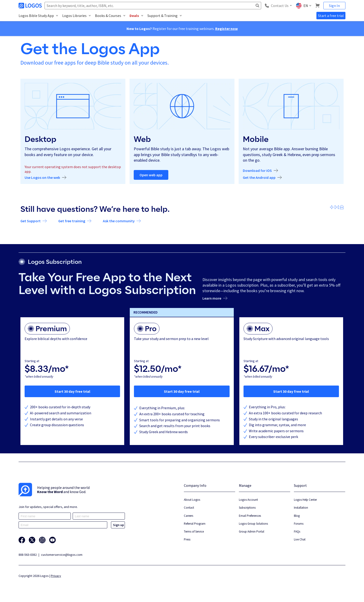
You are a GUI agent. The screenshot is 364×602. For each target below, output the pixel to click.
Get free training (72, 221)
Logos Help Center (305, 500)
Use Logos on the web (42, 178)
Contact (189, 508)
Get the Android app (259, 178)
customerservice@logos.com (62, 555)
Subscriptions (247, 508)
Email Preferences (250, 516)
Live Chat (300, 539)
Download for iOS (257, 171)
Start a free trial (331, 16)
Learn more (212, 298)
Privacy (56, 576)
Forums (299, 524)
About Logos (192, 500)
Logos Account (248, 500)
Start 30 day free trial (72, 391)
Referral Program (195, 524)
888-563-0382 (28, 555)
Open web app (151, 175)
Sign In (334, 6)
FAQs (297, 532)
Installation (301, 508)
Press (187, 539)
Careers (188, 516)
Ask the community (119, 221)
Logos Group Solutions (253, 524)
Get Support (31, 221)
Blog (297, 516)
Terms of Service (194, 532)
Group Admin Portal (252, 532)
